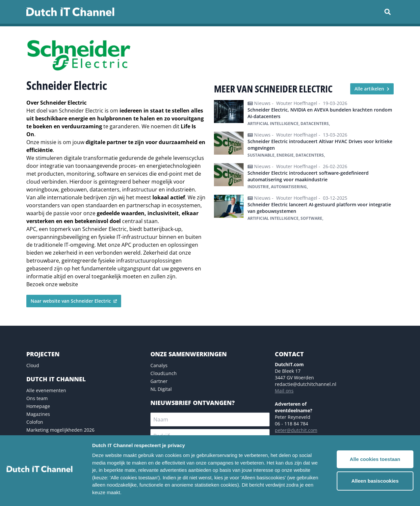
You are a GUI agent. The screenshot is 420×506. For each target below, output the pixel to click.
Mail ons (284, 391)
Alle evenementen (46, 390)
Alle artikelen (372, 89)
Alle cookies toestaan (375, 459)
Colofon (35, 422)
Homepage (38, 406)
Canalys (159, 365)
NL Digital (161, 389)
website (68, 284)
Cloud (33, 365)
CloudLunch (164, 373)
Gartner (159, 381)
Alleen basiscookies (375, 481)
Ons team (37, 398)
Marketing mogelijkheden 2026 (60, 430)
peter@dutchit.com (296, 430)
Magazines (38, 414)
